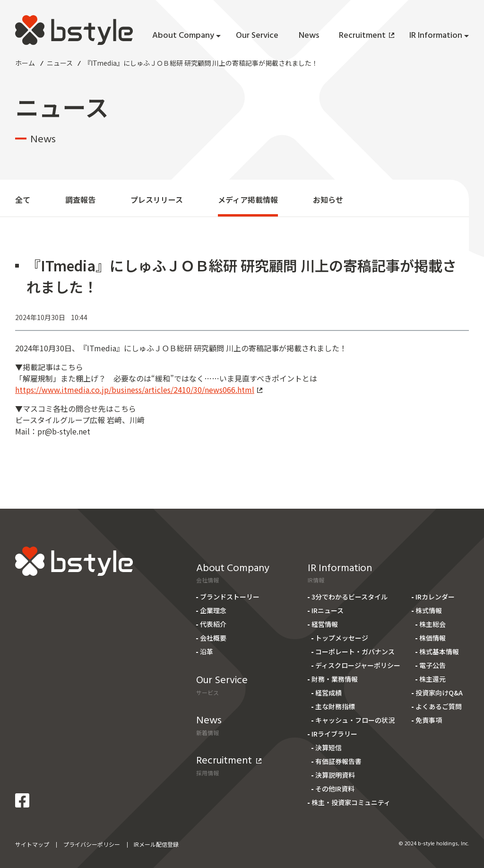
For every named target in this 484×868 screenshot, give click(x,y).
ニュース (60, 63)
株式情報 (429, 610)
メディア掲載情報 (248, 200)
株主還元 (432, 679)
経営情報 (325, 624)
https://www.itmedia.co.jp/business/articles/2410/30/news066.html (139, 390)
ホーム (25, 63)
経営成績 (328, 693)
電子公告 (432, 665)
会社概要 (213, 638)
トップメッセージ (342, 638)
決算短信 (328, 747)
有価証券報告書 (338, 761)
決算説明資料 (335, 775)
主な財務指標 (335, 706)
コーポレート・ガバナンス (355, 651)
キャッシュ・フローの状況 (355, 720)
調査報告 (80, 200)
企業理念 (213, 610)
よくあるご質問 (439, 706)
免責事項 (429, 720)
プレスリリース (157, 200)
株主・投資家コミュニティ (351, 802)
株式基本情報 (439, 651)
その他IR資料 (335, 789)
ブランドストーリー (230, 597)
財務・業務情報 (335, 679)
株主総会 (432, 624)
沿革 (207, 651)
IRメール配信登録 (156, 844)
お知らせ (328, 200)
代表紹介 (213, 624)
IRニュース (328, 610)
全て (23, 200)
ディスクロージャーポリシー (358, 665)
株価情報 (432, 638)
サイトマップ (32, 844)
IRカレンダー (435, 597)
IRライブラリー (334, 734)
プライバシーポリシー (92, 844)
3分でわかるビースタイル (350, 597)
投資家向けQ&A (439, 693)
